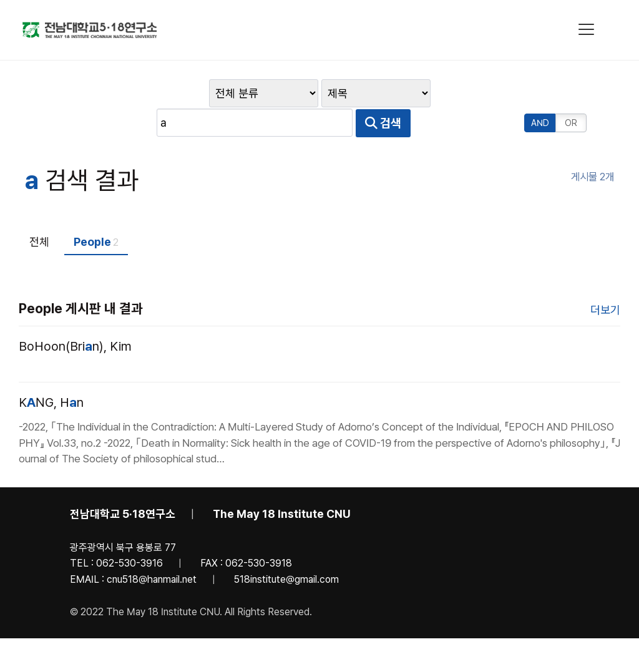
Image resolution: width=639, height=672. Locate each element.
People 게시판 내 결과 (81, 280)
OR (572, 95)
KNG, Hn (51, 374)
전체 (39, 214)
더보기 (605, 282)
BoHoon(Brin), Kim (75, 318)
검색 (491, 95)
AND (541, 95)
